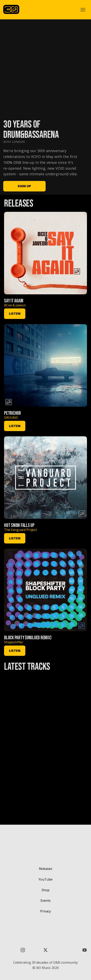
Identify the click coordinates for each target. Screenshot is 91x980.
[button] (83, 10)
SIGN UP (24, 186)
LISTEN (15, 313)
